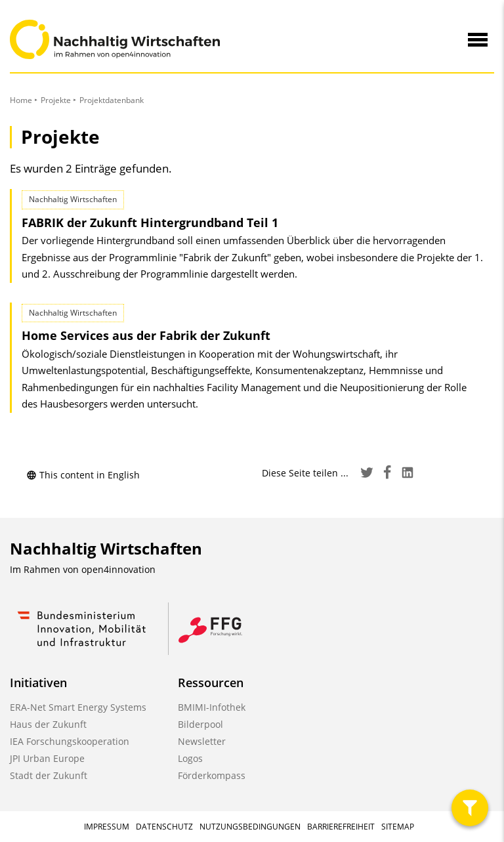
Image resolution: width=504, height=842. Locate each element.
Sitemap (398, 827)
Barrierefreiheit (341, 827)
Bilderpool (200, 724)
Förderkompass (212, 775)
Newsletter (202, 741)
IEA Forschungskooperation (70, 741)
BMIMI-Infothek (212, 707)
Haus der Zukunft (48, 724)
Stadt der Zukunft (49, 775)
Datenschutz (164, 827)
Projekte (56, 100)
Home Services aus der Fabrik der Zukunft (146, 335)
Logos (190, 758)
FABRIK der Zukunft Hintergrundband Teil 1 (150, 222)
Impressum (107, 827)
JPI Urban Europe (47, 758)
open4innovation (118, 569)
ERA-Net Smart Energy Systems (78, 707)
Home (21, 100)
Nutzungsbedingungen (250, 827)
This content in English (83, 475)
